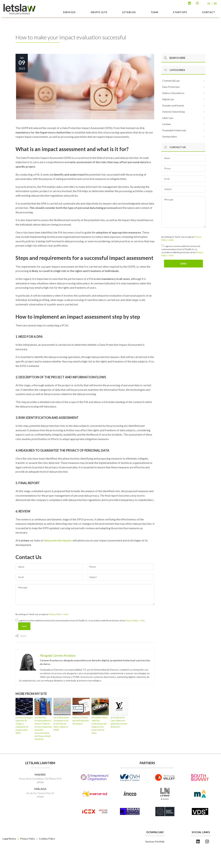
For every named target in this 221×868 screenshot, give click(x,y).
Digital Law (168, 99)
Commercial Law (171, 81)
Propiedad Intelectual (174, 130)
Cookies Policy (47, 839)
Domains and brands (173, 105)
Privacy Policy (55, 614)
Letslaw (167, 124)
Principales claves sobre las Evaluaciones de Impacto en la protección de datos (100, 725)
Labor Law (168, 118)
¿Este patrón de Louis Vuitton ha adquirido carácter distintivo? (119, 722)
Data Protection (171, 87)
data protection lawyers (58, 540)
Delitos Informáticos (173, 93)
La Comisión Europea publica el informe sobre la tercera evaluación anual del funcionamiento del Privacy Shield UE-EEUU (43, 728)
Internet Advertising (174, 112)
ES (209, 3)
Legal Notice (9, 839)
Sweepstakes (170, 136)
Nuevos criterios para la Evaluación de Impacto (81, 720)
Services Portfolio (155, 842)
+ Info (65, 614)
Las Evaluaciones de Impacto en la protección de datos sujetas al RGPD (61, 724)
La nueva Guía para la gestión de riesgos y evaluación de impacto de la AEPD (24, 725)
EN (215, 3)
